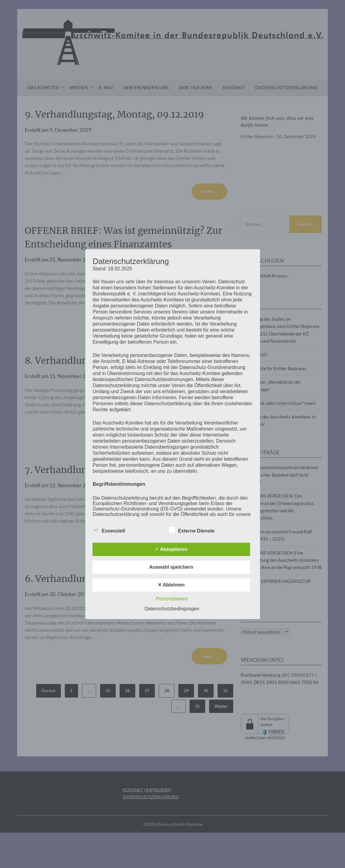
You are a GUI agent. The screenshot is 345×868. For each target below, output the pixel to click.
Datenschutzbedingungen (172, 609)
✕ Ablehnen (171, 585)
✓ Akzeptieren (171, 549)
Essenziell (109, 530)
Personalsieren (172, 599)
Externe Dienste (192, 530)
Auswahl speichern (171, 567)
